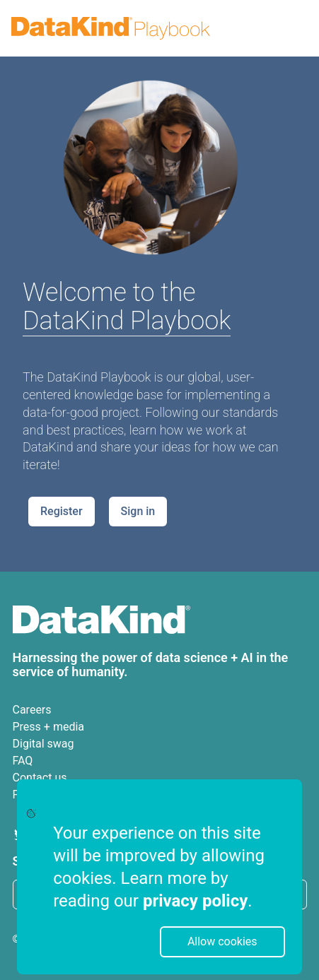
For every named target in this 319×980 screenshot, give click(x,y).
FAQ (23, 761)
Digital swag (43, 744)
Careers (32, 710)
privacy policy (195, 901)
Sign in (138, 511)
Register (62, 511)
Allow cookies (222, 941)
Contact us (40, 778)
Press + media (49, 727)
